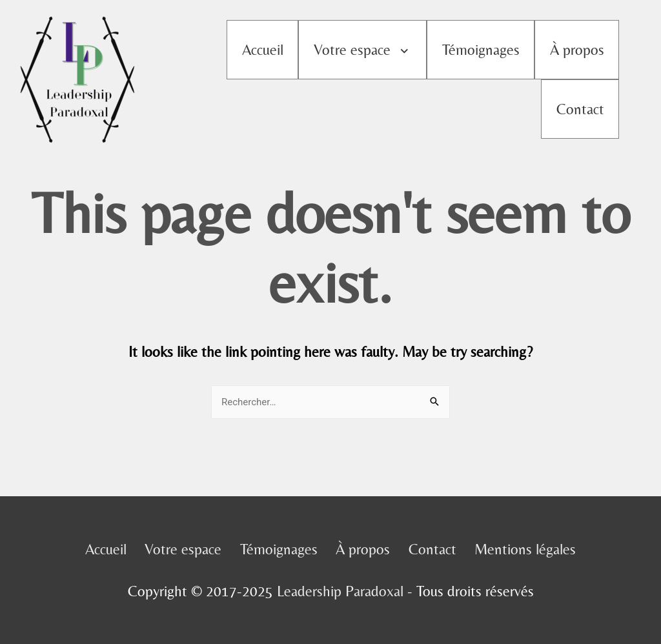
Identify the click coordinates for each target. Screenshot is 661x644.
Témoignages (481, 50)
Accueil (263, 50)
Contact (580, 109)
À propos (577, 50)
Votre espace (352, 50)
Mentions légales (525, 549)
